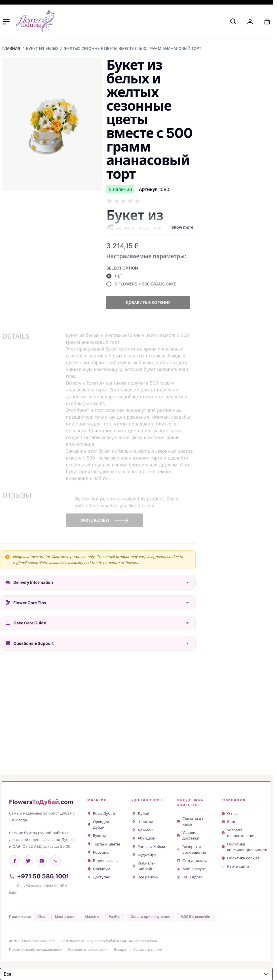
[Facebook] (14, 861)
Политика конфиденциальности (243, 847)
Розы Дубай (101, 813)
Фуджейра (144, 855)
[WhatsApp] (55, 861)
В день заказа (103, 861)
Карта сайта (235, 866)
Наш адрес (190, 877)
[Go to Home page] (35, 22)
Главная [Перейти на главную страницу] (11, 48)
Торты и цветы (104, 844)
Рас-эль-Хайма (148, 847)
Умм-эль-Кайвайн (144, 866)
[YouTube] (42, 861)
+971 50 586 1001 (39, 876)
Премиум (99, 869)
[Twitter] (28, 861)
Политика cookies (241, 858)
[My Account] (250, 22)
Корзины (98, 852)
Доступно (99, 877)
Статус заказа (192, 861)
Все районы (146, 877)
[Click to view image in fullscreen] (52, 125)
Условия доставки (188, 835)
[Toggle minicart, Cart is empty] (267, 22)
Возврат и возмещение (191, 849)
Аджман (142, 830)
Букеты (97, 836)
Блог (229, 822)
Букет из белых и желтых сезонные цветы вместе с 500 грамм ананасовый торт (114, 48)
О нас (230, 813)
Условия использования (238, 833)
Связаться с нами (190, 821)
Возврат (121, 949)
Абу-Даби (144, 838)
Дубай (140, 813)
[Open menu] (6, 22)
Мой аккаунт (191, 869)
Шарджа (142, 822)
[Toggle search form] (233, 21)
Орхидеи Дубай (98, 824)
